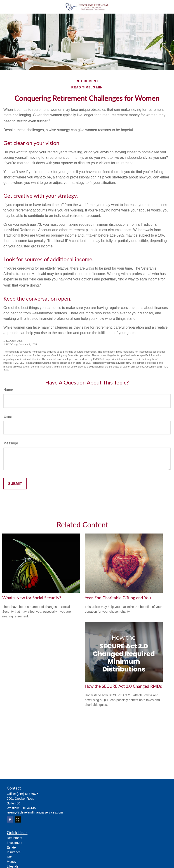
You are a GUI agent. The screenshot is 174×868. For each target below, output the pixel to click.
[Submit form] (15, 484)
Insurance (14, 852)
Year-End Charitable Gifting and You (118, 598)
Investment (14, 843)
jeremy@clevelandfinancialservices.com (35, 812)
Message (11, 443)
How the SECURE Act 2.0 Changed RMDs (123, 686)
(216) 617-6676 (28, 794)
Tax (9, 857)
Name (8, 390)
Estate (11, 847)
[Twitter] (18, 819)
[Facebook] (10, 819)
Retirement (14, 838)
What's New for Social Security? (32, 598)
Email (8, 416)
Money (12, 862)
